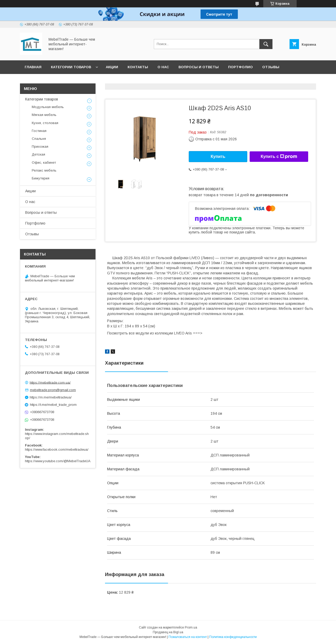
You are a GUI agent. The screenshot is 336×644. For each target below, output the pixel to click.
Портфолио (240, 67)
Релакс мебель (44, 170)
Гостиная (39, 131)
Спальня (39, 139)
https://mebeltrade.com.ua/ (50, 382)
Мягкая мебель (44, 115)
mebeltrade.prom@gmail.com (53, 390)
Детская (38, 154)
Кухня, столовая (45, 123)
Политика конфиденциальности (233, 637)
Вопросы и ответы (199, 67)
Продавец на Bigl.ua (168, 632)
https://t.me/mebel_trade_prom (53, 405)
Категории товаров (71, 67)
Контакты (138, 67)
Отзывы (271, 67)
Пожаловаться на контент (188, 637)
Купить (218, 156)
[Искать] (266, 44)
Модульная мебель (48, 107)
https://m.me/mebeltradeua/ (51, 397)
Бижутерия (41, 178)
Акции (112, 67)
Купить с (279, 157)
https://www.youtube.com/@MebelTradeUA (58, 461)
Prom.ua (191, 627)
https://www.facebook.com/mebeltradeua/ (57, 449)
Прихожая (40, 147)
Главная (33, 67)
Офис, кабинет (44, 163)
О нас (163, 67)
